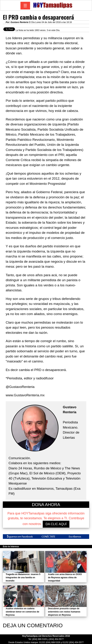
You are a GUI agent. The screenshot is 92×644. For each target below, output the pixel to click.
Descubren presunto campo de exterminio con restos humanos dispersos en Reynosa (64, 612)
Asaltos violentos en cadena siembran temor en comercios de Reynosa (22, 612)
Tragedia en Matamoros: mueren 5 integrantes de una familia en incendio (23, 578)
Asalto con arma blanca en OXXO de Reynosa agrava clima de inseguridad (65, 578)
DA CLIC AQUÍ (56, 524)
